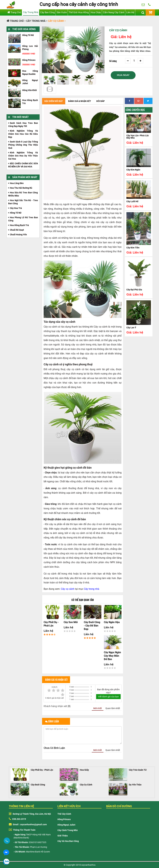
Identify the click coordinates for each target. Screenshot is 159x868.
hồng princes (29, 60)
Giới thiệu (63, 836)
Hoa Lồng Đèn (17, 183)
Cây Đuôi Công (38, 785)
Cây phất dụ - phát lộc (51, 624)
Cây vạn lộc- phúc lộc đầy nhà (138, 137)
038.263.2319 (149, 6)
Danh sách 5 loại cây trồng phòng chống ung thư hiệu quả (23, 145)
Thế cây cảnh (64, 814)
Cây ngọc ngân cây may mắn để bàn (112, 656)
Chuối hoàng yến (18, 235)
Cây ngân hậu (112, 622)
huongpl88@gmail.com (143, 6)
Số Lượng (113, 61)
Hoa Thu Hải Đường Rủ (21, 188)
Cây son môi (71, 622)
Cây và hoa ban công (68, 841)
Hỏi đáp (100, 101)
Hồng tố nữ (28, 35)
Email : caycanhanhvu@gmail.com (28, 824)
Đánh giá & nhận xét (80, 101)
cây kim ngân (133, 170)
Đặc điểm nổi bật (54, 101)
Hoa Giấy (84, 770)
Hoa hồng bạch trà (19, 225)
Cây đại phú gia (134, 290)
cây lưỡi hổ (132, 201)
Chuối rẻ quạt (17, 230)
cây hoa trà (16, 208)
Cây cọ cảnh (68, 589)
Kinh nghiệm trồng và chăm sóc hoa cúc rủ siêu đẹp (23, 134)
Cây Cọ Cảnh (86, 785)
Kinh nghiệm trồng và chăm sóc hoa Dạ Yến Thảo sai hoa (23, 156)
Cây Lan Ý (131, 328)
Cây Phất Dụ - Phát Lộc (42, 770)
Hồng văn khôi (30, 90)
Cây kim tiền (133, 248)
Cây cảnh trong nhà (68, 830)
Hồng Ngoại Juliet (66, 825)
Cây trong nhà (92, 589)
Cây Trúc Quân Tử (138, 770)
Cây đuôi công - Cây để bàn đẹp (92, 626)
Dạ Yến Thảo (135, 785)
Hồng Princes (64, 819)
